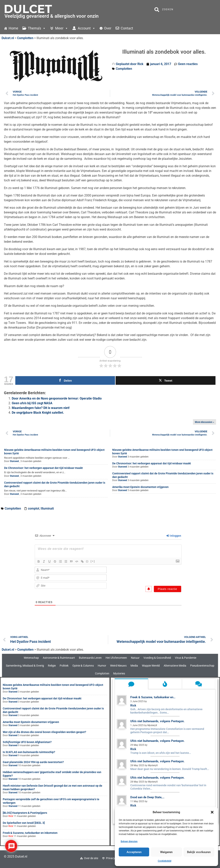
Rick (11, 816)
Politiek (64, 666)
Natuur (135, 658)
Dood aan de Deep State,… (147, 797)
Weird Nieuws (118, 666)
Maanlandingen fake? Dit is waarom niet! (41, 408)
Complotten (124, 69)
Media (134, 666)
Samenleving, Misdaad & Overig (25, 666)
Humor (102, 666)
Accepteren (134, 852)
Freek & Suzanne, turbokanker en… (153, 697)
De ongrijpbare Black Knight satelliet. (38, 413)
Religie (52, 666)
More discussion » (204, 422)
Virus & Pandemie (186, 658)
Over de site (91, 858)
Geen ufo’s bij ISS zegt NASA (32, 403)
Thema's (37, 28)
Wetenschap (31, 658)
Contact (127, 28)
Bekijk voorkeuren (199, 852)
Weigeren (166, 852)
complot (34, 508)
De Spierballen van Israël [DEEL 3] (24, 823)
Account (87, 28)
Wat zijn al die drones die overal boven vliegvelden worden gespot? (44, 732)
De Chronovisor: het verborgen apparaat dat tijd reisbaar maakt (43, 468)
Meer (62, 28)
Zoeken (164, 10)
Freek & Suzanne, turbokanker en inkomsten (30, 833)
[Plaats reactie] (168, 589)
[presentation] (155, 574)
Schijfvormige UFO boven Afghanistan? (27, 742)
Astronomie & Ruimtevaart (59, 658)
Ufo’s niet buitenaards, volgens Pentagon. (157, 721)
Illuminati (47, 508)
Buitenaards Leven (90, 658)
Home (13, 28)
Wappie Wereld (151, 666)
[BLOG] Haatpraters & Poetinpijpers (25, 813)
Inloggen (174, 536)
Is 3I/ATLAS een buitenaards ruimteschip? (29, 752)
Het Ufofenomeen (116, 658)
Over (108, 28)
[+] (93, 561)
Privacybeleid (114, 858)
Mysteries (119, 673)
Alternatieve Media (175, 666)
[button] (212, 812)
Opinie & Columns (83, 666)
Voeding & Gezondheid (157, 658)
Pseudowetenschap (202, 666)
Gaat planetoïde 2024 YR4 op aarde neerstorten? (33, 762)
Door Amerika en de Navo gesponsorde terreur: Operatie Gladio (57, 398)
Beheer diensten (129, 841)
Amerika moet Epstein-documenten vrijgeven (140, 487)
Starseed (14, 461)
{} (88, 561)
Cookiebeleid (165, 861)
